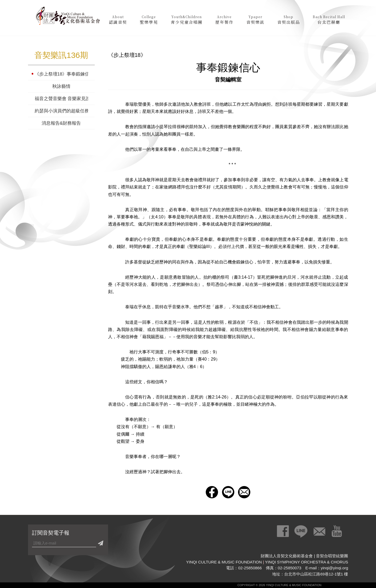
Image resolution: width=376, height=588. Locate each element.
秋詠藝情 (61, 86)
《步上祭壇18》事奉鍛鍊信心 (61, 74)
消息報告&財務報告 (61, 123)
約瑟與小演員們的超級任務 (61, 111)
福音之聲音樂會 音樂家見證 (61, 99)
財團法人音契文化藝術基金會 (68, 17)
